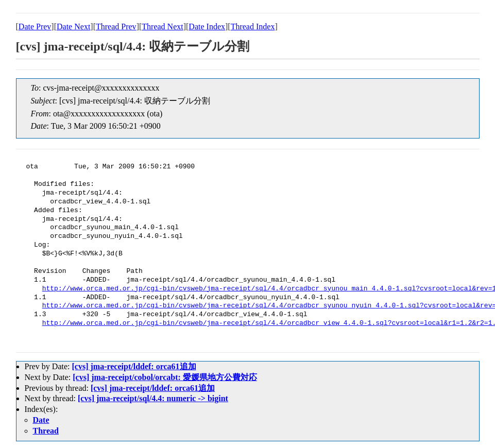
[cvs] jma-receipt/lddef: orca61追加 (134, 366)
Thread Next (162, 27)
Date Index (207, 27)
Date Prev (35, 27)
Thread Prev (116, 27)
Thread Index (253, 27)
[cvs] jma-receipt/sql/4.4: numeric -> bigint (153, 398)
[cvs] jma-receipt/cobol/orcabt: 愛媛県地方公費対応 (165, 377)
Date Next (73, 27)
